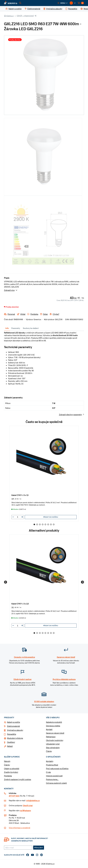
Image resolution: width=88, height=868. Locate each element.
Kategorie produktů (54, 722)
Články (49, 751)
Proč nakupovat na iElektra (57, 768)
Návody (7, 761)
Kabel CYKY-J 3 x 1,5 (20, 495)
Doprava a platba (53, 726)
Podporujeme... (52, 779)
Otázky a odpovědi (12, 768)
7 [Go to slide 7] (51, 524)
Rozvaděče (12, 734)
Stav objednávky (53, 748)
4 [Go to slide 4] (43, 524)
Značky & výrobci (11, 772)
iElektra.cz (10, 16)
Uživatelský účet (53, 744)
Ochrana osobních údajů (56, 783)
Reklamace (51, 737)
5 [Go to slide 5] (45, 524)
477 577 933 (14, 796)
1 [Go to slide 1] (34, 524)
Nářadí (10, 746)
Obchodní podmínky (55, 740)
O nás (48, 772)
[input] (18, 517)
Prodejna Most (52, 765)
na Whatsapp (25, 810)
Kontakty (50, 761)
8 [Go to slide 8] (54, 524)
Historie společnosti (54, 776)
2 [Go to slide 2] (37, 524)
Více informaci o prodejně (19, 828)
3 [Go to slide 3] (40, 524)
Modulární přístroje (15, 738)
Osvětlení (11, 742)
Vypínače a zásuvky (15, 730)
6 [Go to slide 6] (48, 524)
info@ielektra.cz (33, 800)
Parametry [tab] (16, 328)
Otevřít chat (28, 805)
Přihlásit (39, 848)
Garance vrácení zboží (55, 733)
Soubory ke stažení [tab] (31, 328)
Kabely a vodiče (14, 722)
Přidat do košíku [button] (51, 517)
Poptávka (8, 776)
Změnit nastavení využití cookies (18, 779)
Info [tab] (7, 328)
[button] (63, 3)
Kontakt (49, 729)
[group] (44, 473)
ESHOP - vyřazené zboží (25, 16)
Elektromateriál (13, 726)
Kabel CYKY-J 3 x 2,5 (20, 604)
